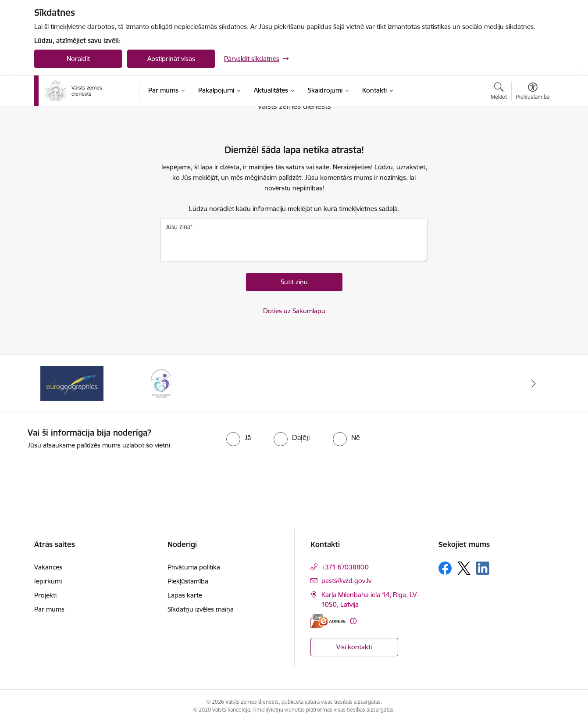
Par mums (49, 609)
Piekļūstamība (188, 581)
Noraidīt (78, 59)
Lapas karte (185, 595)
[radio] (239, 437)
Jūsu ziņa (178, 227)
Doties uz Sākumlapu (294, 311)
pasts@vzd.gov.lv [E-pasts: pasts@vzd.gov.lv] (346, 581)
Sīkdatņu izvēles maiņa (201, 609)
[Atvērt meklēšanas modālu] (499, 92)
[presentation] (310, 475)
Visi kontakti (354, 647)
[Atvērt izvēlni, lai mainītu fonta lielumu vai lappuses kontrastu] (533, 92)
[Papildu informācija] (353, 621)
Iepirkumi (48, 581)
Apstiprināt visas (171, 59)
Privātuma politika (194, 567)
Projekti (45, 595)
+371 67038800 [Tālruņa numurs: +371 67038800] (345, 567)
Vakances (48, 567)
